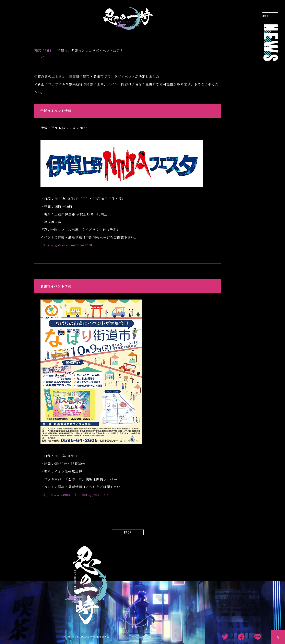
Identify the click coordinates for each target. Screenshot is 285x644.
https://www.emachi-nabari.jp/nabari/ (74, 495)
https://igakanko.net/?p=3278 (66, 245)
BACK (128, 532)
